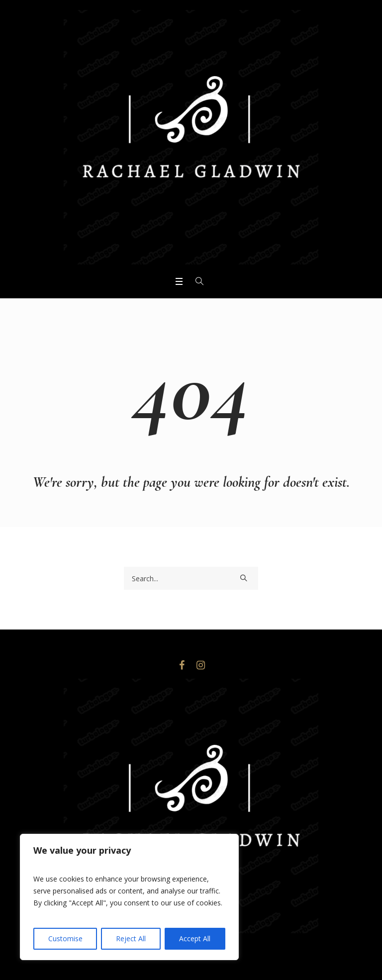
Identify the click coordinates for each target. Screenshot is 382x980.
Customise (65, 938)
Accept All (195, 938)
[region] (129, 897)
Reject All (131, 938)
